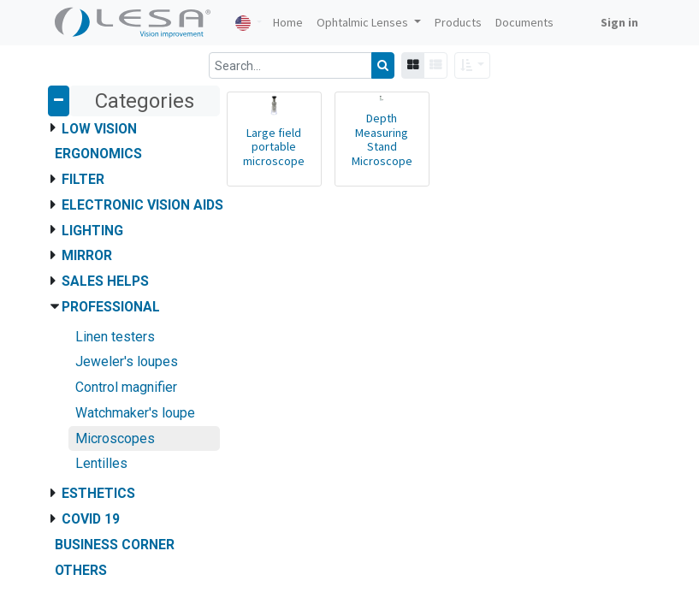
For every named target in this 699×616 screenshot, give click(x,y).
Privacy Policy (92, 394)
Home (71, 322)
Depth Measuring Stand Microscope (382, 139)
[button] (473, 65)
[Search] (383, 65)
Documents (86, 358)
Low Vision (99, 129)
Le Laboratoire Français (137, 433)
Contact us (84, 376)
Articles (75, 340)
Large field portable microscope (274, 147)
